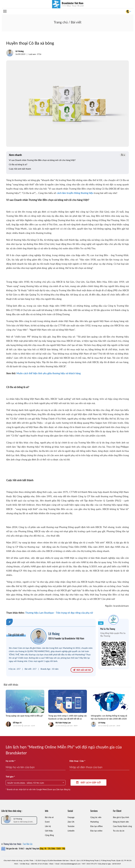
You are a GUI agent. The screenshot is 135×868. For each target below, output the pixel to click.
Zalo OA (71, 822)
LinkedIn (71, 831)
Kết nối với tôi (82, 670)
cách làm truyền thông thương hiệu (75, 193)
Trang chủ (61, 22)
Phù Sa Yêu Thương (108, 629)
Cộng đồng (49, 835)
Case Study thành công (122, 826)
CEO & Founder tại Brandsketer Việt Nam (66, 638)
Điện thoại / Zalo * (77, 761)
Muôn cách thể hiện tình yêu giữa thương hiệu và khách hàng (49, 373)
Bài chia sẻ (49, 817)
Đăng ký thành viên (121, 822)
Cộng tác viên (96, 817)
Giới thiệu (49, 831)
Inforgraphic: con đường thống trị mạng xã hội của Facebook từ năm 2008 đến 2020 (109, 717)
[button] (36, 783)
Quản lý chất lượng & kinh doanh (23, 822)
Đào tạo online (96, 831)
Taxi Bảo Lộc (28, 844)
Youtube (71, 826)
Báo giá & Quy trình (121, 817)
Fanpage (71, 817)
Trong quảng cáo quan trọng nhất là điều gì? (24, 716)
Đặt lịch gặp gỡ (88, 782)
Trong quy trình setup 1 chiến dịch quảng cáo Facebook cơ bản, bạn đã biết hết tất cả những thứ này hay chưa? (67, 717)
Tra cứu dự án (119, 831)
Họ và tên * (11, 761)
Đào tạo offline (96, 826)
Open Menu (5, 11)
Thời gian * (10, 777)
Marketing (94, 822)
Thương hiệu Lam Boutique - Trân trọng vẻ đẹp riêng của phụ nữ (59, 613)
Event (47, 822)
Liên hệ (48, 826)
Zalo (101, 623)
